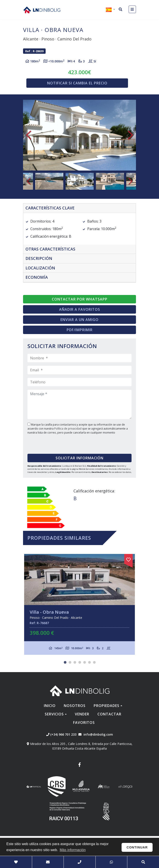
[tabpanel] (79, 604)
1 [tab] (65, 662)
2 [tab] (70, 662)
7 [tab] (94, 662)
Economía (37, 277)
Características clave (50, 208)
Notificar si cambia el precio (77, 83)
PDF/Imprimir (80, 330)
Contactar (109, 714)
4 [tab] (80, 662)
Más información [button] (73, 850)
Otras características (50, 249)
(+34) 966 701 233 (61, 734)
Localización (40, 268)
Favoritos (84, 723)
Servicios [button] (54, 714)
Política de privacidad (68, 429)
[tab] (79, 208)
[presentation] (54, 443)
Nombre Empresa (42, 10)
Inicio (50, 706)
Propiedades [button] (107, 706)
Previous (29, 135)
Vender (82, 714)
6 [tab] (89, 662)
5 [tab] (85, 662)
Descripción (39, 258)
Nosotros (75, 706)
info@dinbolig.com (98, 734)
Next (130, 135)
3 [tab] (75, 662)
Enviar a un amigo (79, 320)
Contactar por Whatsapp (80, 299)
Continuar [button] (137, 847)
